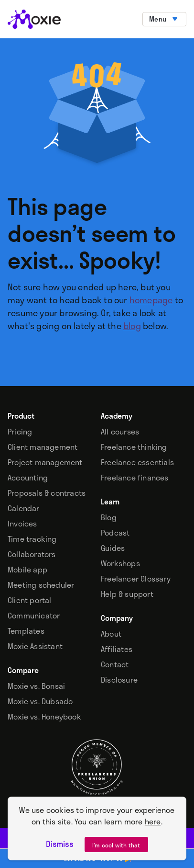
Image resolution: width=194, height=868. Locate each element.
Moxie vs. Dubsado (40, 701)
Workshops (120, 563)
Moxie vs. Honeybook (44, 717)
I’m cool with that (116, 845)
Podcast (115, 533)
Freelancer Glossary (136, 579)
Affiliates (117, 649)
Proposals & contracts (47, 493)
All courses (120, 432)
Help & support (127, 594)
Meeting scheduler (41, 585)
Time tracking (32, 539)
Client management (43, 447)
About (111, 634)
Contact (115, 664)
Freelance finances (135, 478)
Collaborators (32, 554)
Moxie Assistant (35, 646)
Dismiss (59, 844)
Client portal (30, 600)
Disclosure (119, 680)
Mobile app (27, 570)
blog (132, 326)
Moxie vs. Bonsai (36, 686)
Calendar (24, 508)
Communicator (34, 616)
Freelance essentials (137, 462)
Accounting (28, 478)
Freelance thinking (134, 447)
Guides (113, 548)
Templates (26, 631)
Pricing (20, 432)
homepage (151, 300)
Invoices (22, 524)
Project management (45, 462)
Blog (109, 517)
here (153, 821)
